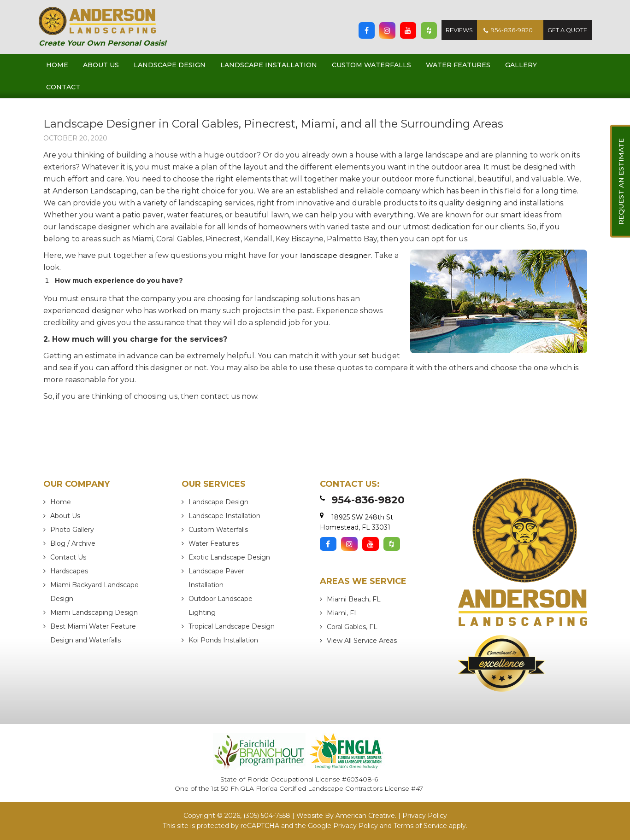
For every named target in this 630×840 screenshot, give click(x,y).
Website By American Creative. (346, 816)
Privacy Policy (425, 816)
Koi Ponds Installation (223, 640)
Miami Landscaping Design (94, 612)
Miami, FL (342, 613)
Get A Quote (567, 30)
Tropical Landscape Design (232, 626)
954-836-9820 (505, 30)
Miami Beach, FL (354, 599)
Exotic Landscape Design (229, 557)
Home (61, 502)
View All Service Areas (362, 641)
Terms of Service (420, 826)
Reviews (455, 30)
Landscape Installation (224, 516)
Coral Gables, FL (352, 627)
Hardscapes (69, 571)
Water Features (214, 543)
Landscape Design (218, 502)
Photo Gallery (72, 530)
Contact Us (68, 557)
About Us (65, 516)
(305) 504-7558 (267, 816)
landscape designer (336, 255)
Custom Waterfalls (218, 530)
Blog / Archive (73, 543)
